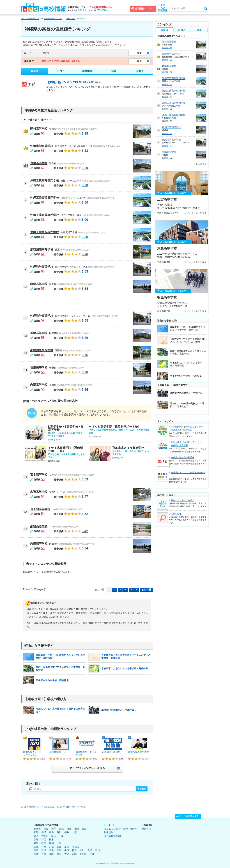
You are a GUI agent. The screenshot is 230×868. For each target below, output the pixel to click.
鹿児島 (83, 854)
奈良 (67, 847)
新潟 (36, 832)
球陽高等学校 (39, 163)
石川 (59, 832)
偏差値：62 (167, 72)
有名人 (140, 71)
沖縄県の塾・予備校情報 (183, 457)
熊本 (59, 854)
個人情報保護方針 (113, 836)
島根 (44, 850)
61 (43, 185)
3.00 (85, 185)
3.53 (85, 151)
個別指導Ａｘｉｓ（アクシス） (32, 754)
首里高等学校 (39, 368)
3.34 (85, 289)
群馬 (44, 840)
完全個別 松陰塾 (111, 752)
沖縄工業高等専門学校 (45, 180)
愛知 (36, 843)
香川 (82, 850)
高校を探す (176, 514)
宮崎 (74, 854)
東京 (36, 836)
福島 (84, 829)
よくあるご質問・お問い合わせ (120, 829)
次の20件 (147, 590)
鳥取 (36, 850)
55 (43, 372)
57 (43, 289)
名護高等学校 (39, 492)
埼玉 (54, 836)
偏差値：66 (167, 48)
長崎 (51, 854)
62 (43, 168)
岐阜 (44, 843)
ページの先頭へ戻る (189, 816)
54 (43, 496)
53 (43, 548)
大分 (67, 854)
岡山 (51, 850)
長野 (44, 832)
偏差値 (34, 71)
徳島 (74, 850)
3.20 (85, 168)
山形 (77, 829)
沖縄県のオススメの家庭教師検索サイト (188, 474)
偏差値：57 (167, 158)
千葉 (61, 836)
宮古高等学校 (39, 475)
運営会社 (146, 829)
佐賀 (44, 854)
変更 (139, 53)
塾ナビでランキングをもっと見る (87, 768)
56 (43, 338)
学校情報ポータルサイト (90, 7)
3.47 (85, 497)
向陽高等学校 (39, 284)
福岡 (36, 854)
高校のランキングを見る (183, 500)
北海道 (37, 829)
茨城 (36, 840)
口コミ (61, 71)
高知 (97, 850)
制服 (114, 71)
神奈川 (45, 836)
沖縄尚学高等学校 (42, 146)
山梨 (74, 832)
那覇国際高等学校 (42, 249)
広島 (59, 850)
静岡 (51, 843)
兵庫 (44, 847)
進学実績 (87, 71)
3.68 (85, 133)
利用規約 (109, 832)
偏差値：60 (167, 146)
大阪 (36, 847)
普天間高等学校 (40, 509)
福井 (67, 832)
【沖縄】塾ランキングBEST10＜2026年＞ (74, 82)
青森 (46, 829)
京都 (51, 847)
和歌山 (76, 847)
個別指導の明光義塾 (138, 752)
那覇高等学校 (39, 526)
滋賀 (59, 847)
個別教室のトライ (59, 752)
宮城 (61, 829)
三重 (59, 843)
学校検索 (142, 789)
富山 (51, 832)
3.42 (85, 531)
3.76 (85, 254)
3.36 (85, 372)
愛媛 (90, 850)
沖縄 (92, 854)
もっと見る (201, 164)
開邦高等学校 (39, 129)
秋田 (69, 829)
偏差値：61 (167, 84)
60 (43, 271)
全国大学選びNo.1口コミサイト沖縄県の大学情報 (186, 444)
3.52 (85, 514)
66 (43, 133)
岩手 (54, 829)
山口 (67, 850)
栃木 (51, 840)
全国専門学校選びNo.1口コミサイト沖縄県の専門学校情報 (188, 429)
